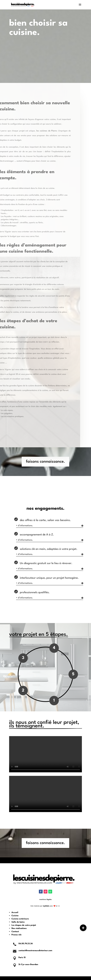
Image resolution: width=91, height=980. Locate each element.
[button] (83, 928)
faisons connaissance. (45, 462)
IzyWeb (46, 906)
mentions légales (45, 899)
